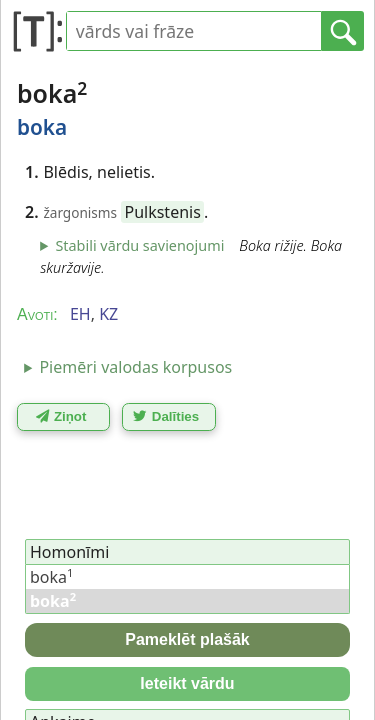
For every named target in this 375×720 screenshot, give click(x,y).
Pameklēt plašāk (187, 639)
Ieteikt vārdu (187, 683)
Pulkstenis (162, 212)
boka (51, 577)
